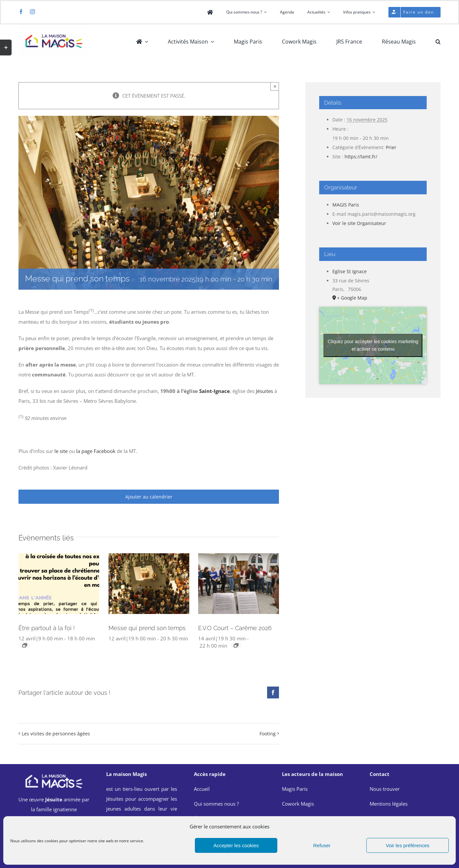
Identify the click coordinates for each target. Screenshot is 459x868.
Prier (391, 147)
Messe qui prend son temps (147, 628)
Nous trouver (385, 789)
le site (61, 451)
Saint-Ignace (214, 391)
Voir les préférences (408, 845)
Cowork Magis (298, 804)
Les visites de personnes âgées (56, 734)
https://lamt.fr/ (361, 157)
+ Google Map (352, 298)
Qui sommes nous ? (216, 804)
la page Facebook (96, 451)
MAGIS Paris (346, 205)
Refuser (322, 845)
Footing (268, 734)
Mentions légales (389, 804)
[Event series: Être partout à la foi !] (25, 645)
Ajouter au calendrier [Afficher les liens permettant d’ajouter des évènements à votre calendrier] (149, 497)
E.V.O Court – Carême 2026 (235, 628)
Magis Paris (295, 789)
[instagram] (32, 12)
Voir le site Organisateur (359, 223)
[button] (438, 42)
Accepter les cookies (236, 845)
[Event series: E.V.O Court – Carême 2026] (236, 645)
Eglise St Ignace (350, 271)
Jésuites (264, 391)
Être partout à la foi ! (46, 628)
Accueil (202, 789)
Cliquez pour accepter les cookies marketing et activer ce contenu (373, 345)
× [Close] (275, 86)
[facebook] (21, 12)
